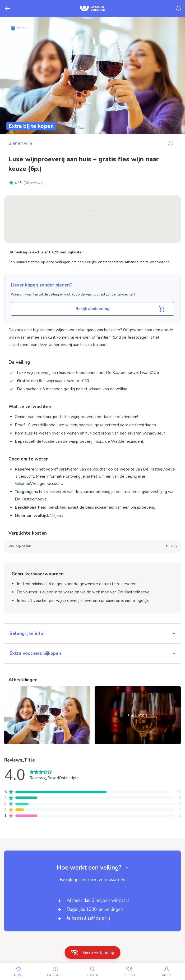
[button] (92, 634)
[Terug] (7, 8)
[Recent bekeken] (129, 972)
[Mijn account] (166, 972)
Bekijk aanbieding (121, 309)
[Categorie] (55, 972)
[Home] (18, 972)
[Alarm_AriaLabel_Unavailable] (171, 143)
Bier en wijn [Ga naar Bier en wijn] (20, 143)
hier (63, 507)
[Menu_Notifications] (179, 8)
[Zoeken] (92, 972)
